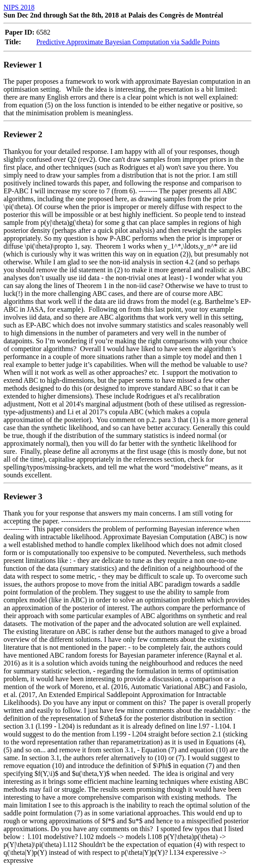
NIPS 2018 (19, 7)
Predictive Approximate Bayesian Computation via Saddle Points (128, 42)
